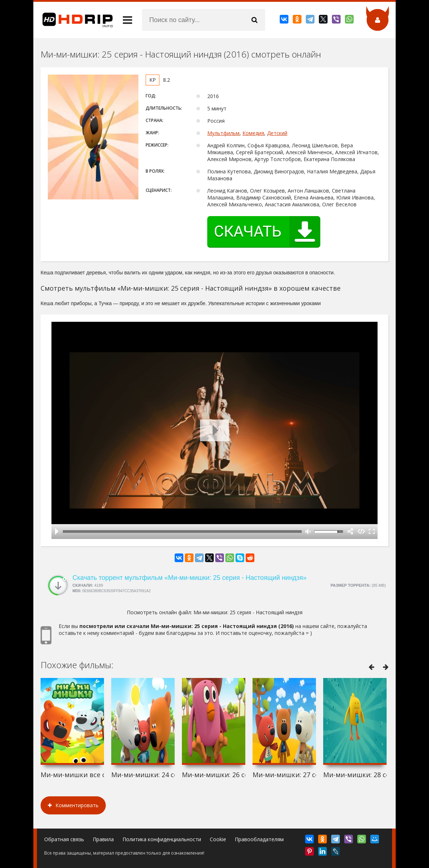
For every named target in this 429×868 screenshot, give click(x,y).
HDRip (73, 20)
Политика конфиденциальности (162, 839)
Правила (103, 839)
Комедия (253, 133)
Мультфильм (223, 133)
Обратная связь (64, 839)
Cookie (218, 839)
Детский (277, 133)
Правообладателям (259, 839)
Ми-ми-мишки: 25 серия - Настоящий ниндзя (248, 612)
